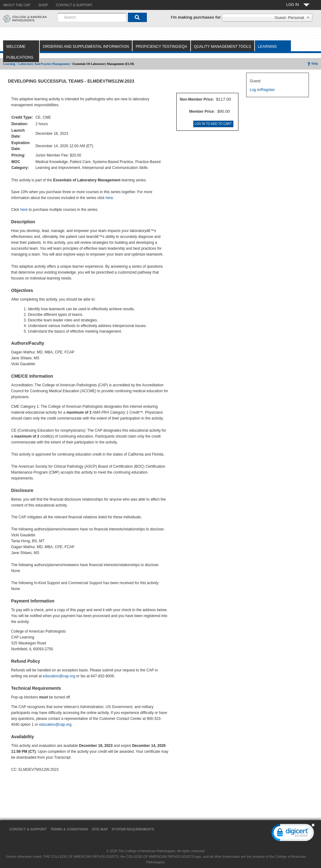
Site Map (100, 829)
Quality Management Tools (223, 47)
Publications (20, 57)
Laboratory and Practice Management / (45, 64)
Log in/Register (262, 90)
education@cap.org (59, 676)
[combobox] (92, 17)
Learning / (10, 64)
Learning (267, 47)
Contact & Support (28, 829)
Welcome (16, 47)
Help (312, 64)
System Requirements (133, 829)
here (109, 198)
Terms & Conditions (69, 829)
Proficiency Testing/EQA (161, 47)
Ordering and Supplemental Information (86, 47)
